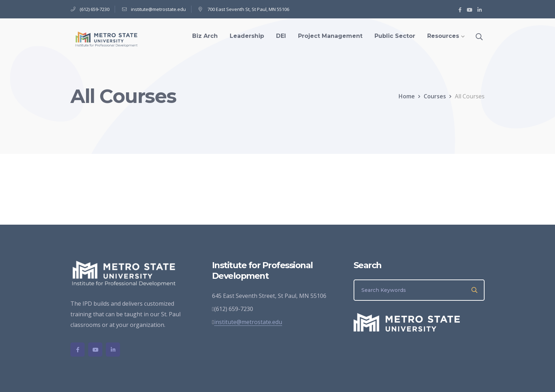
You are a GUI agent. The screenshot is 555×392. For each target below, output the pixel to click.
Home (407, 96)
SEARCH (475, 290)
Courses (435, 96)
